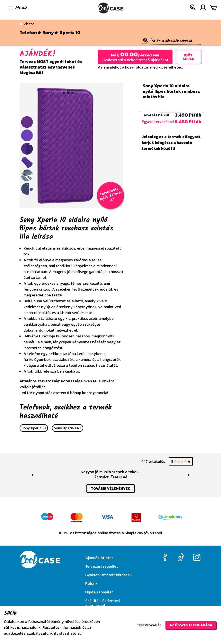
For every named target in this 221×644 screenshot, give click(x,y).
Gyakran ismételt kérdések (109, 575)
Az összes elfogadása (191, 625)
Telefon (28, 33)
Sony (48, 33)
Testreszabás (149, 625)
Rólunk (91, 583)
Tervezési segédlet (102, 566)
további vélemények (111, 488)
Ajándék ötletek (99, 558)
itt (56, 633)
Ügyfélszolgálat (99, 592)
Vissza (27, 24)
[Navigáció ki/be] (17, 8)
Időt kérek (189, 57)
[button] (193, 8)
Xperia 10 (70, 33)
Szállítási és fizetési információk (102, 603)
